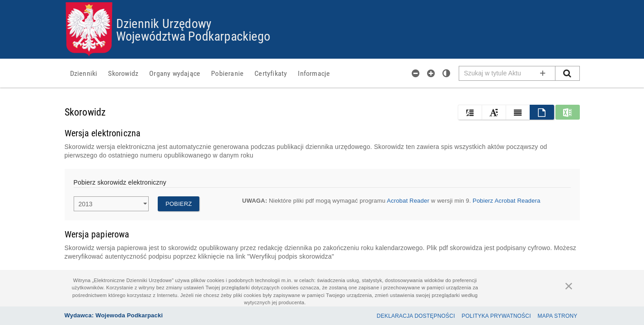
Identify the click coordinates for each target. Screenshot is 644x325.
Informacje (314, 73)
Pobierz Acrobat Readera (507, 201)
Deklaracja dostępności (416, 316)
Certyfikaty (271, 73)
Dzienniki (84, 73)
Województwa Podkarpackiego (193, 36)
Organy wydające (175, 73)
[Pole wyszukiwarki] (507, 73)
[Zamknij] (569, 286)
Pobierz (179, 204)
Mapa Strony (558, 316)
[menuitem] (84, 73)
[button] (470, 112)
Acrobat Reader (408, 201)
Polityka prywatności (496, 316)
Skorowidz (123, 73)
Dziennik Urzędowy (164, 23)
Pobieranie (227, 73)
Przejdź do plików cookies (322, 2)
